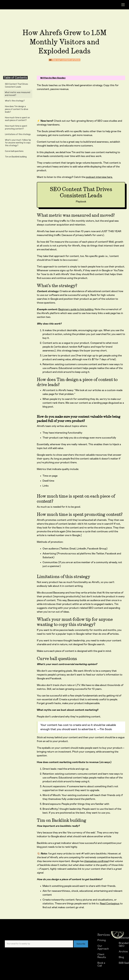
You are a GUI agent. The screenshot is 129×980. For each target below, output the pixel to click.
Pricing (102, 940)
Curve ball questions (14, 151)
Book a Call (101, 964)
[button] (122, 5)
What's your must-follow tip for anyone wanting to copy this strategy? (18, 143)
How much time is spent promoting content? (16, 127)
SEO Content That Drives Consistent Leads (16, 85)
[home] (18, 5)
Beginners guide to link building (76, 309)
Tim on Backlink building (16, 157)
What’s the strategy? (15, 101)
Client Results (102, 956)
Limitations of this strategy (18, 134)
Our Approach (103, 947)
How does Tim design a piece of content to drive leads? (17, 109)
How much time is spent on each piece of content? (17, 119)
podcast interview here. (99, 177)
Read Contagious (110, 904)
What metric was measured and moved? (17, 94)
